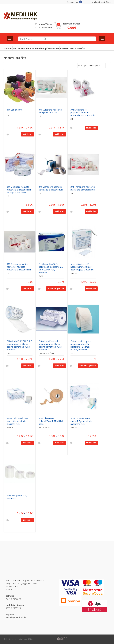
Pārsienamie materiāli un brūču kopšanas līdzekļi (36, 48)
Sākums (8, 48)
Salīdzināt (43, 27)
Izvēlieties (28, 134)
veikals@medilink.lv (16, 617)
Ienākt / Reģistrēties (101, 2)
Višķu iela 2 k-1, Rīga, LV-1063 (21, 584)
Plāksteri (64, 48)
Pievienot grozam (56, 288)
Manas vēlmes (43, 24)
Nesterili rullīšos (77, 48)
